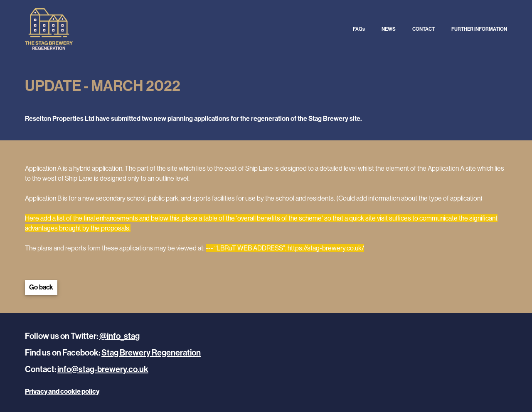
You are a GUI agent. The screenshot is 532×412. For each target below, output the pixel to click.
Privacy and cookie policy (62, 391)
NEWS (389, 29)
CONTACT (424, 29)
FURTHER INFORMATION (479, 29)
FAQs (359, 29)
